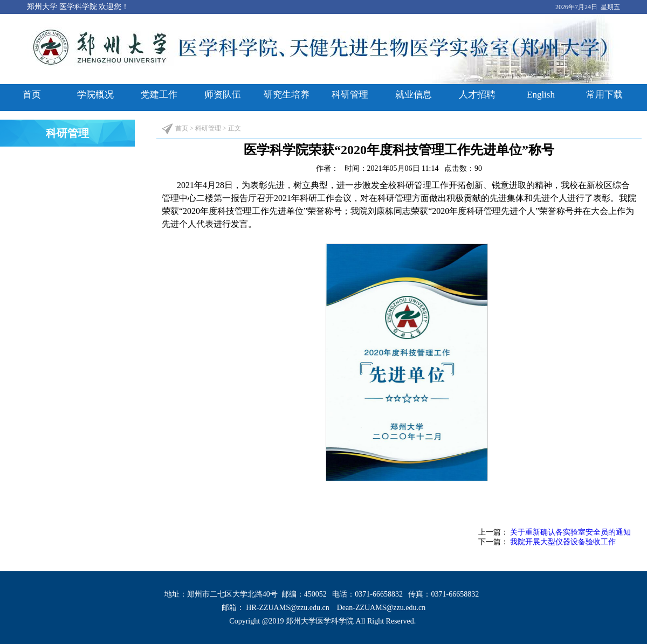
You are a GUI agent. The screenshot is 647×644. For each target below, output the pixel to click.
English (541, 95)
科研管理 (350, 95)
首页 (32, 95)
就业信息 (414, 95)
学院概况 (95, 95)
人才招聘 (477, 95)
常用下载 (604, 95)
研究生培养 (287, 95)
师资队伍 (223, 95)
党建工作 (159, 95)
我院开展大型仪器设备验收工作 (563, 542)
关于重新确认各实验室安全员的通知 (570, 532)
